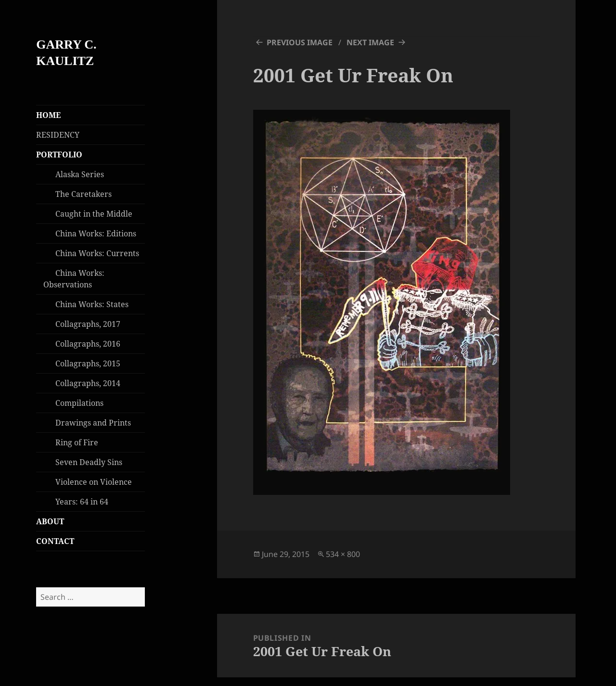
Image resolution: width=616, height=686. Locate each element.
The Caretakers (83, 194)
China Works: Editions (96, 233)
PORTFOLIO (59, 155)
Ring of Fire (77, 442)
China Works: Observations (74, 279)
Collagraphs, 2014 (88, 383)
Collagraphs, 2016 (88, 344)
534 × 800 (343, 554)
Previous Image (300, 42)
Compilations (79, 403)
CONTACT (55, 541)
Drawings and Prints (93, 423)
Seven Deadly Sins (89, 462)
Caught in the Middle (94, 214)
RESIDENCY (58, 135)
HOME (48, 115)
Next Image (370, 42)
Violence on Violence (94, 482)
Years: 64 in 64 (82, 502)
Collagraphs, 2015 (88, 363)
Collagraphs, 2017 (88, 324)
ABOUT (50, 521)
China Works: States (92, 304)
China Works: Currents (97, 253)
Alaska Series (80, 174)
